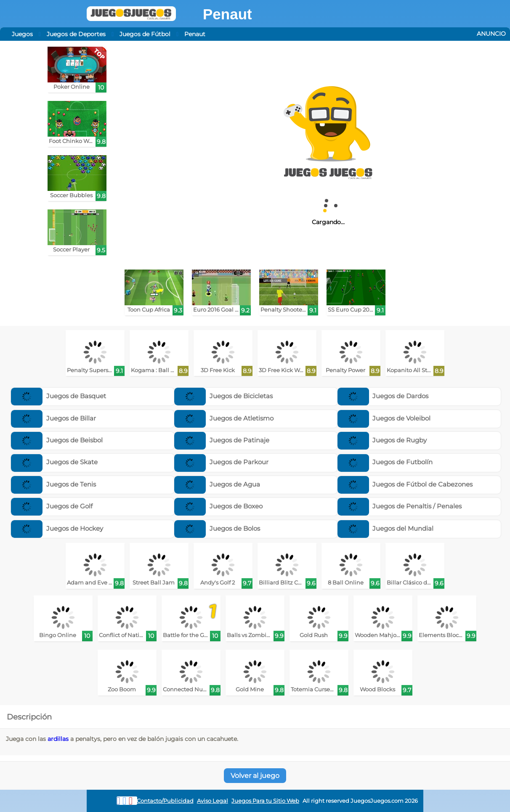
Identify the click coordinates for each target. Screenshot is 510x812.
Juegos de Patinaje (222, 440)
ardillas (58, 739)
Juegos (22, 34)
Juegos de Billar (53, 418)
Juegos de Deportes (76, 34)
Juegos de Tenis (53, 484)
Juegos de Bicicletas (223, 396)
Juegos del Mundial (386, 528)
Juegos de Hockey (57, 528)
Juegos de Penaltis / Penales (400, 506)
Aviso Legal (212, 801)
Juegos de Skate (54, 462)
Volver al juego (255, 776)
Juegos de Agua (217, 484)
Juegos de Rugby (382, 440)
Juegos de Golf (52, 506)
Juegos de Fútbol (145, 34)
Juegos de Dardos (383, 396)
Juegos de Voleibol (384, 418)
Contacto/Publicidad (165, 801)
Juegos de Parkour (221, 462)
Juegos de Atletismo (224, 418)
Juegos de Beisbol (57, 440)
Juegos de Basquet (58, 396)
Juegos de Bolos (217, 528)
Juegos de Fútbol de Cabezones (405, 484)
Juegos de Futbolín (385, 462)
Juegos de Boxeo (218, 506)
